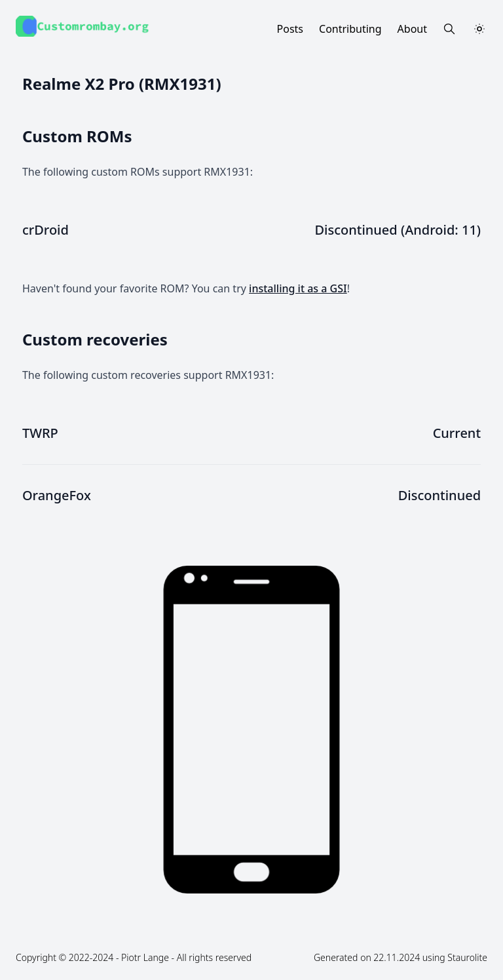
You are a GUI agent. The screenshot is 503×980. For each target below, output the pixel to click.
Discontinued (439, 495)
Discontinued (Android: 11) (398, 230)
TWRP (40, 433)
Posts (290, 29)
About (412, 29)
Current (457, 433)
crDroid (46, 230)
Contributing (350, 29)
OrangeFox (57, 495)
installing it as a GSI (298, 288)
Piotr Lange (145, 957)
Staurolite (467, 957)
